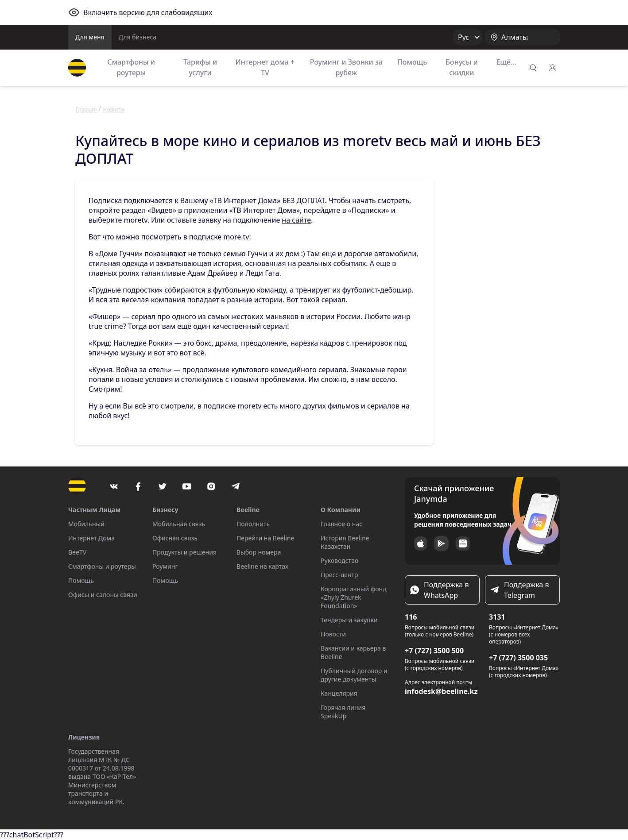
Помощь (412, 62)
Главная (86, 110)
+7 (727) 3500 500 (434, 651)
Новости (333, 634)
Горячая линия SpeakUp (343, 712)
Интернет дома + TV (265, 67)
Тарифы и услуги (200, 67)
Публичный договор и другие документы (354, 675)
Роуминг (165, 566)
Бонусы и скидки (462, 67)
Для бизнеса (138, 37)
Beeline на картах (262, 566)
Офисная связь (175, 538)
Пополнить (253, 524)
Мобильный (86, 524)
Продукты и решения (184, 552)
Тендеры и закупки (349, 620)
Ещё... (506, 62)
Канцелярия (339, 693)
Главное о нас (341, 524)
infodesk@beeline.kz (441, 691)
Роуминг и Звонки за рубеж (346, 67)
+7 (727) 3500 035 (518, 658)
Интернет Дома (91, 538)
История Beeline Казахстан (345, 542)
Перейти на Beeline (265, 538)
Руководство (339, 561)
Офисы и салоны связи (103, 595)
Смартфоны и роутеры (131, 67)
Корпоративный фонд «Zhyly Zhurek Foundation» (354, 597)
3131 (497, 617)
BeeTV (77, 552)
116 (411, 617)
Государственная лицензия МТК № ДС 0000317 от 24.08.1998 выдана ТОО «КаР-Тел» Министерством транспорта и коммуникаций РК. (102, 776)
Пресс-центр (339, 575)
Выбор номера (259, 552)
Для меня (90, 37)
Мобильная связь (179, 524)
